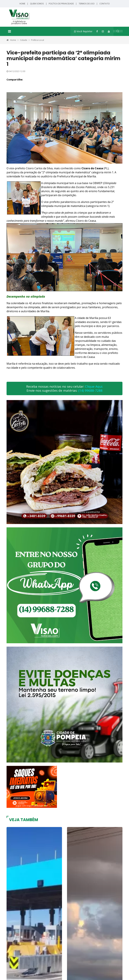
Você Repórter (83, 31)
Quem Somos (37, 4)
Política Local (38, 40)
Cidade (24, 40)
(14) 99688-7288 (90, 390)
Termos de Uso (87, 4)
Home (22, 4)
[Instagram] (103, 31)
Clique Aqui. (94, 386)
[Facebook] (97, 31)
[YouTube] (109, 31)
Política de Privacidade (61, 4)
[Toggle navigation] (9, 31)
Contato (105, 4)
